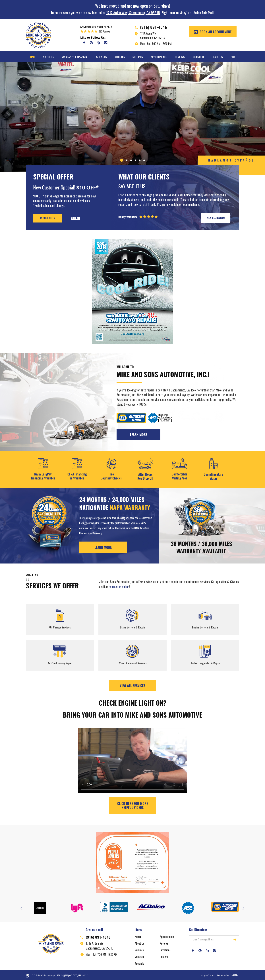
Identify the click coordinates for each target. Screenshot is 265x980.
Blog (233, 57)
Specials (138, 57)
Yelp (98, 43)
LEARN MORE (103, 548)
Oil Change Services (60, 628)
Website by (227, 975)
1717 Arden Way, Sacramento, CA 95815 (133, 13)
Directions (199, 57)
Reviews (180, 57)
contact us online (119, 587)
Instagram (106, 43)
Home (32, 57)
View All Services (132, 686)
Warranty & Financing (75, 57)
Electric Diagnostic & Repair (205, 663)
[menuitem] (32, 57)
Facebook (84, 43)
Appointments (159, 57)
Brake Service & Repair (132, 628)
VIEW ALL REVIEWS (216, 218)
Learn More (139, 435)
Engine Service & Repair (205, 628)
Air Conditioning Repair (60, 663)
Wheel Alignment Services (133, 663)
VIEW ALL (76, 219)
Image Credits (208, 975)
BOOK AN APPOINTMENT (215, 32)
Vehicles (120, 57)
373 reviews (104, 32)
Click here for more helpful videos (133, 806)
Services (102, 57)
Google (91, 43)
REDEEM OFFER (48, 219)
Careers (218, 57)
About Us (48, 57)
